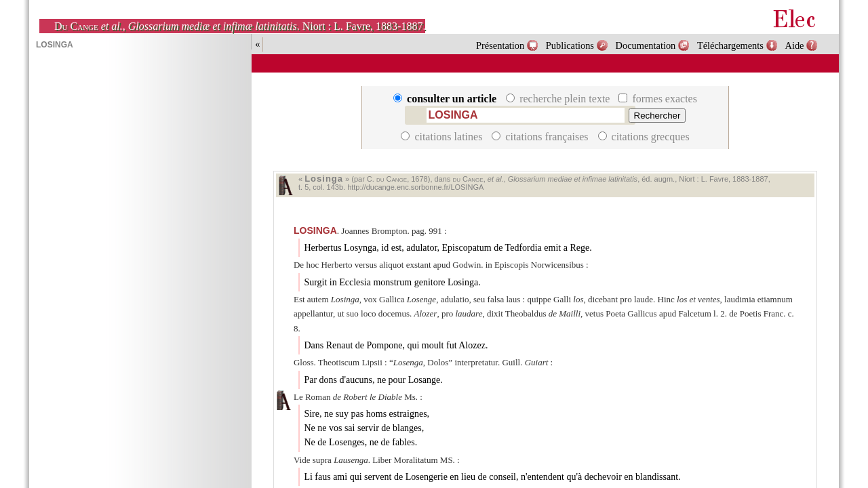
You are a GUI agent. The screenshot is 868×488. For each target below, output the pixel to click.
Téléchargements (730, 45)
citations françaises (541, 137)
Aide (795, 45)
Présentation (500, 45)
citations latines (443, 137)
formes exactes (658, 99)
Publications (570, 45)
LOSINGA (315, 230)
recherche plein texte (559, 99)
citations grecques (644, 137)
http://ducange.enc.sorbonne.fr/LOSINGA (415, 187)
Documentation (646, 45)
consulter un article (446, 99)
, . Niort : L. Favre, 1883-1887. (240, 26)
